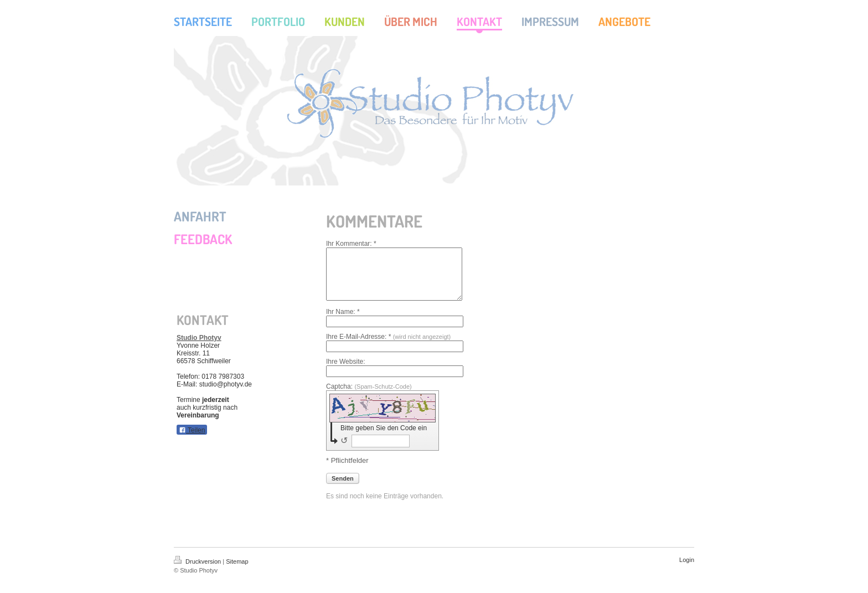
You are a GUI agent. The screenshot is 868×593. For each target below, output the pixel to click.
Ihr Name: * (343, 322)
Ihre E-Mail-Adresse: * (388, 347)
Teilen (192, 430)
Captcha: (369, 396)
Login (687, 570)
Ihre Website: (345, 372)
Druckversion (198, 571)
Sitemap (237, 571)
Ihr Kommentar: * (351, 244)
